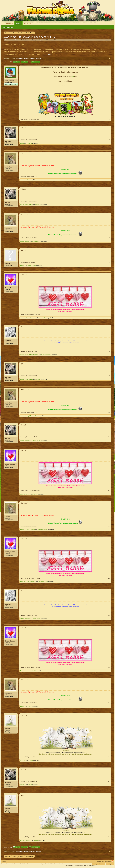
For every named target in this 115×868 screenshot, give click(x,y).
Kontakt (99, 861)
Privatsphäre (110, 864)
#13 (109, 526)
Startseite (9, 23)
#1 (109, 119)
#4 (109, 201)
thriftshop (29, 143)
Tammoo (8, 141)
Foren (19, 24)
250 (33, 62)
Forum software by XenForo (17, 864)
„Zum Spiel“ (47, 54)
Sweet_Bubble (29, 204)
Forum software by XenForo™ (48, 864)
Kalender (28, 23)
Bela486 (8, 340)
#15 (109, 615)
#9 (109, 376)
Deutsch (4, 861)
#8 (109, 351)
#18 (109, 757)
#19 (109, 781)
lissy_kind (23, 840)
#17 (109, 703)
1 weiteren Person (43, 318)
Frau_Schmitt (36, 40)
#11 (109, 437)
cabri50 (8, 264)
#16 (109, 667)
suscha (22, 143)
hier (73, 77)
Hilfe (103, 861)
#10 (109, 413)
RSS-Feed (113, 861)
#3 (109, 177)
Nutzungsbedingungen (99, 864)
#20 (109, 837)
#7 (109, 314)
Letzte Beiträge (8, 27)
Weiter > (37, 62)
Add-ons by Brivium (81, 866)
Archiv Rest (23, 40)
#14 (109, 578)
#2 (109, 140)
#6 (109, 262)
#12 (109, 491)
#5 (109, 238)
